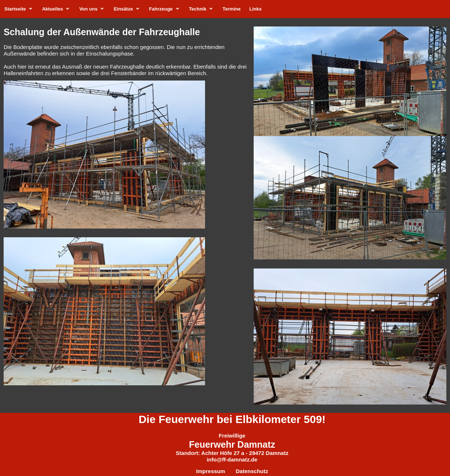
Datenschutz (252, 471)
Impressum (211, 471)
